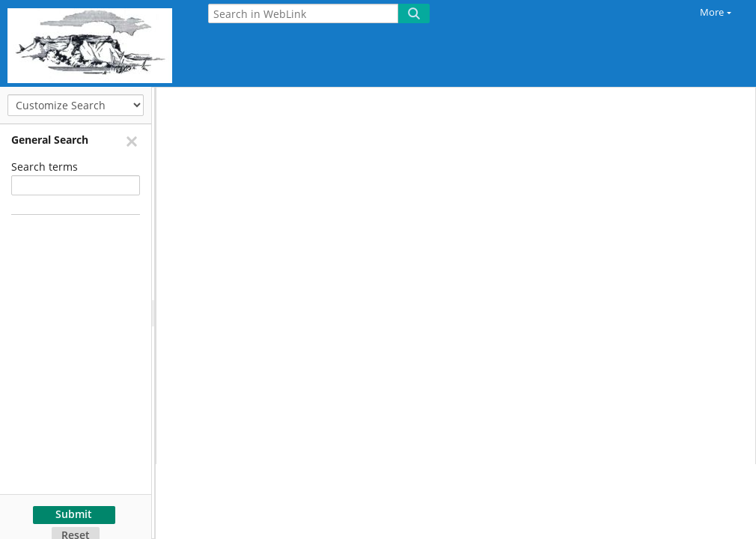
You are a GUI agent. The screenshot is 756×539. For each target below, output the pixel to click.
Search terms (45, 167)
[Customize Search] (76, 105)
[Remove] (131, 141)
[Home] (94, 43)
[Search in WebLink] (303, 13)
